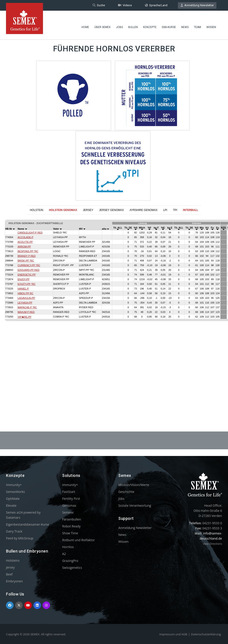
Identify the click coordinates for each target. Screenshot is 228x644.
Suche (99, 5)
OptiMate (13, 499)
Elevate (11, 505)
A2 (64, 554)
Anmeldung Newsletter (197, 5)
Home (85, 23)
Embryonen (14, 581)
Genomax (69, 505)
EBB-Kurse (169, 23)
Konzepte (150, 23)
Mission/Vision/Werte (134, 485)
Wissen (211, 23)
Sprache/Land (156, 5)
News (185, 23)
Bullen (133, 23)
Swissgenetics (72, 568)
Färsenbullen (72, 519)
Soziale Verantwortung (135, 505)
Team (197, 23)
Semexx (68, 512)
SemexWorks (15, 492)
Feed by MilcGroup (20, 538)
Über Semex (103, 23)
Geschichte (126, 492)
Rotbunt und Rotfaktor (78, 540)
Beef (9, 574)
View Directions (212, 544)
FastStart (69, 492)
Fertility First (71, 499)
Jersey (10, 567)
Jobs (119, 23)
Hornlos (68, 547)
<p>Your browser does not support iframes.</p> (114, 312)
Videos (125, 5)
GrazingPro (70, 561)
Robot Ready (71, 526)
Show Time (70, 533)
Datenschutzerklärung (206, 634)
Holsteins (13, 560)
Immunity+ (14, 485)
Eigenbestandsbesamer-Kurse (28, 524)
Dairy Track (14, 531)
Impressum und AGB (173, 634)
